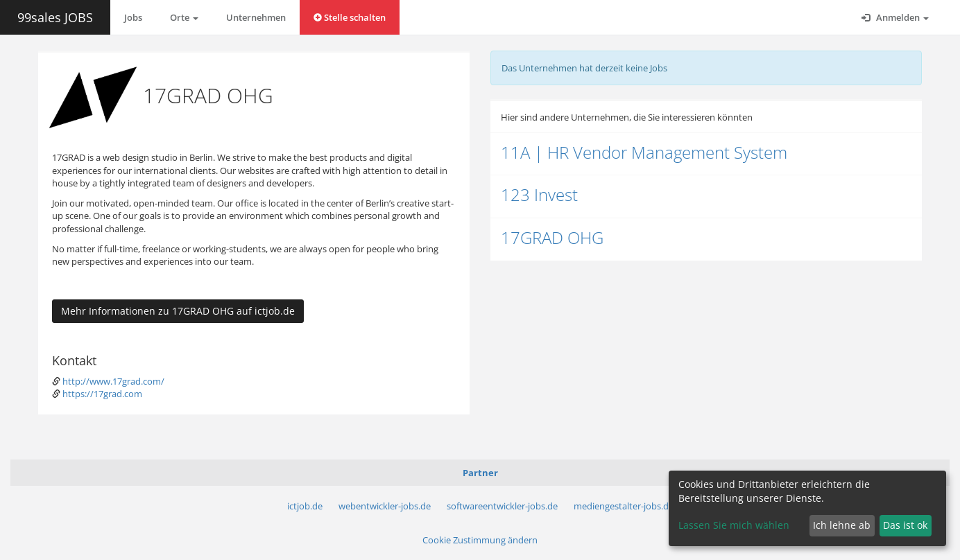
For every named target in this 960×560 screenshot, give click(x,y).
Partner (480, 473)
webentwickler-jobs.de (385, 506)
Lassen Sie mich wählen (734, 525)
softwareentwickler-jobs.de (502, 506)
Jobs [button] (133, 17)
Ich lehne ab (842, 525)
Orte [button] (184, 17)
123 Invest (539, 194)
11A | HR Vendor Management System (644, 152)
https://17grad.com (102, 394)
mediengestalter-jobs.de (624, 506)
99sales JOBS (55, 17)
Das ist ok (905, 525)
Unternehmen (256, 17)
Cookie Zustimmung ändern (480, 540)
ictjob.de (305, 506)
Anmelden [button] (895, 17)
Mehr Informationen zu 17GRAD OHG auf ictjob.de (178, 311)
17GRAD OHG (552, 237)
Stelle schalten (350, 17)
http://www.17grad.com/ (113, 381)
